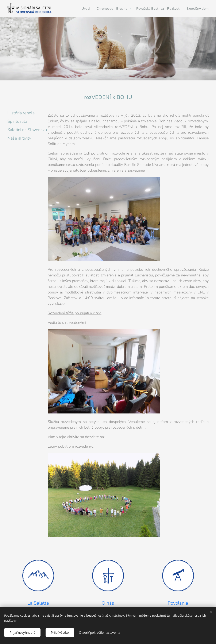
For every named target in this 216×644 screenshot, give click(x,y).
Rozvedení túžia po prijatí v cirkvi (75, 313)
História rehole (21, 113)
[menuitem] (91, 9)
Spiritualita (17, 121)
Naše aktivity (19, 138)
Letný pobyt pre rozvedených (72, 446)
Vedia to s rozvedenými (67, 323)
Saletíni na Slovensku (27, 130)
